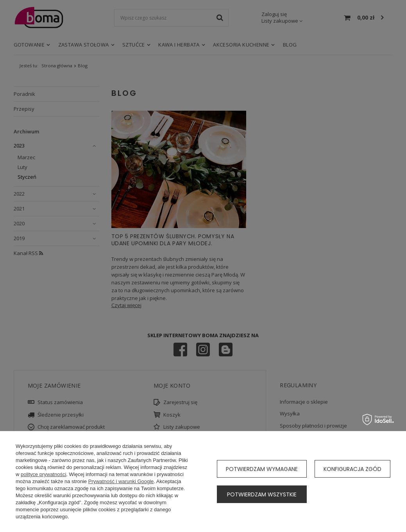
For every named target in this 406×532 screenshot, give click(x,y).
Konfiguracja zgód (352, 469)
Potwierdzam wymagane (262, 469)
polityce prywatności (43, 474)
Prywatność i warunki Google (121, 481)
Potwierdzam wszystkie (262, 494)
